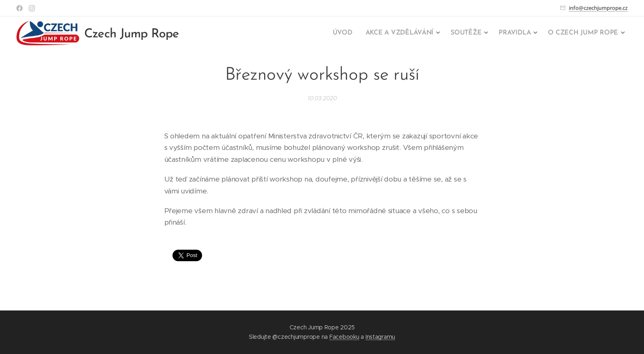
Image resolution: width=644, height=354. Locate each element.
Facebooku (344, 337)
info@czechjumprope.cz (598, 8)
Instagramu (380, 337)
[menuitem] (353, 33)
